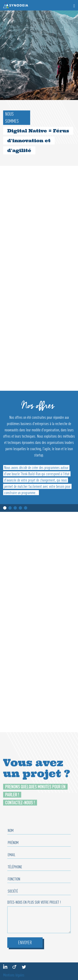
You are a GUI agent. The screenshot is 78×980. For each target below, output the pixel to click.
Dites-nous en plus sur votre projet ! (34, 902)
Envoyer (25, 942)
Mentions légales (14, 975)
